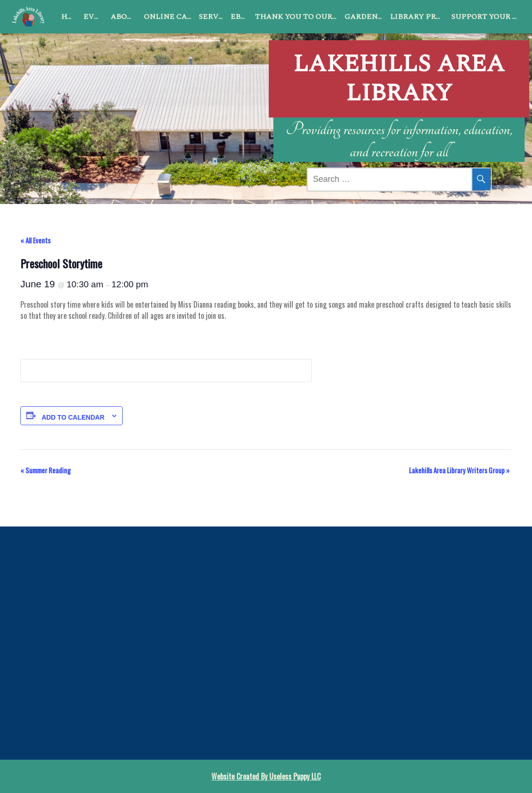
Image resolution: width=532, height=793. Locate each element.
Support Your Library (486, 17)
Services (213, 17)
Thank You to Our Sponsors (298, 17)
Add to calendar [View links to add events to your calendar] (73, 417)
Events (95, 17)
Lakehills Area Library (399, 67)
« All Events (35, 240)
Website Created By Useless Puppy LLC (266, 776)
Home (70, 17)
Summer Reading (46, 470)
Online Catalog (170, 17)
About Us (125, 17)
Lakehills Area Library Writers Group (459, 470)
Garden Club (365, 17)
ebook (241, 17)
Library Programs (419, 17)
